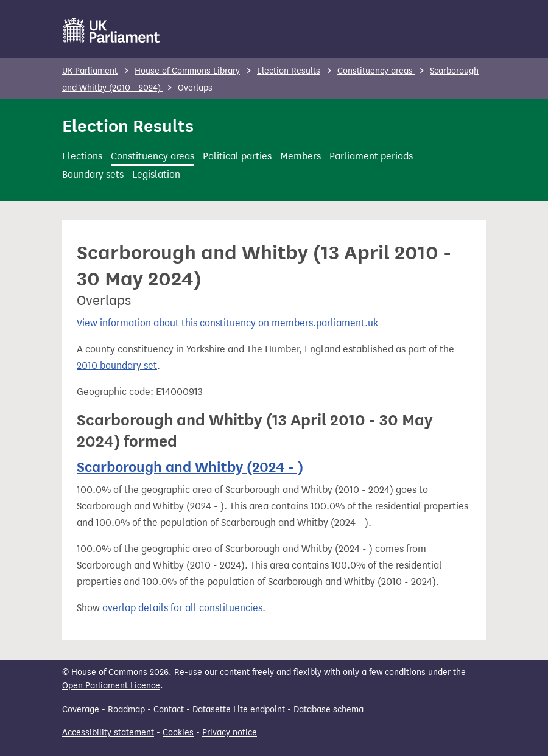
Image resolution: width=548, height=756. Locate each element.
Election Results (289, 71)
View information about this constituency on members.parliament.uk (227, 323)
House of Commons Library (187, 71)
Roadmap (126, 709)
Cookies (178, 733)
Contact (169, 709)
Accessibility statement (108, 733)
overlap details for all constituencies (182, 608)
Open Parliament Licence (111, 686)
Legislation (156, 174)
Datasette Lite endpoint (239, 709)
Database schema (328, 709)
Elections (82, 156)
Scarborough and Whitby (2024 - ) (190, 467)
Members (300, 156)
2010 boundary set (117, 366)
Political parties (237, 156)
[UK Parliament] (112, 30)
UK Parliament (90, 71)
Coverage (81, 709)
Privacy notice (230, 733)
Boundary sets (93, 174)
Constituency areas (376, 71)
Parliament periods (371, 156)
